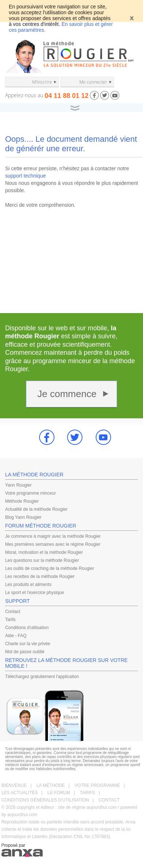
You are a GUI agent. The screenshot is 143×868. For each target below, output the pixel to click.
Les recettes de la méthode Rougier (40, 576)
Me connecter (93, 82)
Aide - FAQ (16, 636)
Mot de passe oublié (25, 652)
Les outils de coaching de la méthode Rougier (50, 568)
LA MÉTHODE (51, 785)
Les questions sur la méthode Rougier (42, 560)
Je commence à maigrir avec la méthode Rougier (53, 536)
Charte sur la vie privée (28, 644)
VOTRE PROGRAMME (97, 785)
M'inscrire (42, 82)
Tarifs (10, 620)
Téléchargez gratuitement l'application (42, 677)
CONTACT (109, 800)
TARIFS (87, 793)
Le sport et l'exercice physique (35, 593)
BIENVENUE (14, 785)
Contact (13, 612)
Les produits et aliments (28, 585)
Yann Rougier (18, 485)
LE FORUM (59, 793)
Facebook (47, 437)
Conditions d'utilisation (27, 628)
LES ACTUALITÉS (20, 793)
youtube (104, 437)
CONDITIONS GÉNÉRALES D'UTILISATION (45, 800)
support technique (25, 176)
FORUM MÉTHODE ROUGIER (41, 526)
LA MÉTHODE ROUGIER (34, 475)
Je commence (67, 394)
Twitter (75, 437)
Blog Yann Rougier (23, 517)
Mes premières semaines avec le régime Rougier (53, 544)
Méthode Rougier (22, 501)
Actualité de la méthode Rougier (36, 509)
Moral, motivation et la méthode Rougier (44, 552)
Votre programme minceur (31, 493)
